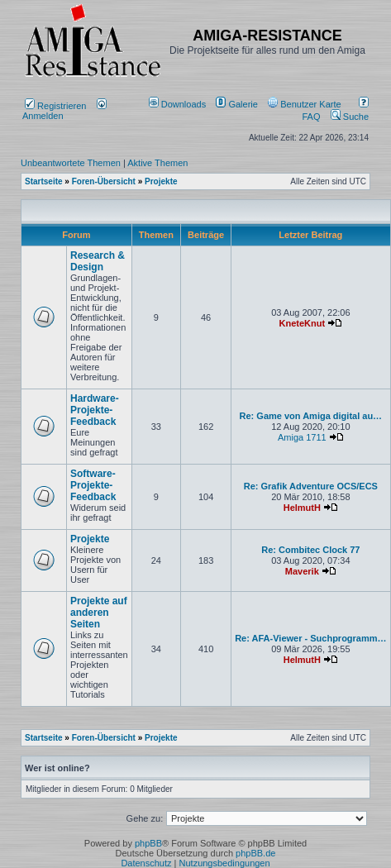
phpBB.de (255, 853)
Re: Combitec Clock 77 (310, 550)
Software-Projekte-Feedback (93, 485)
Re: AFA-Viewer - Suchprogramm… (310, 638)
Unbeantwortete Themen (71, 163)
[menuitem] (179, 104)
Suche (350, 117)
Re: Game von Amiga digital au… (311, 416)
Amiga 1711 (302, 437)
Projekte (90, 539)
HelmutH (302, 508)
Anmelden (64, 111)
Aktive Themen (157, 163)
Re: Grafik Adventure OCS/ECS (311, 486)
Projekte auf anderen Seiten (99, 613)
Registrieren (55, 106)
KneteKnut (303, 323)
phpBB (148, 843)
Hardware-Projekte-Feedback (95, 410)
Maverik (302, 571)
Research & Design (98, 261)
